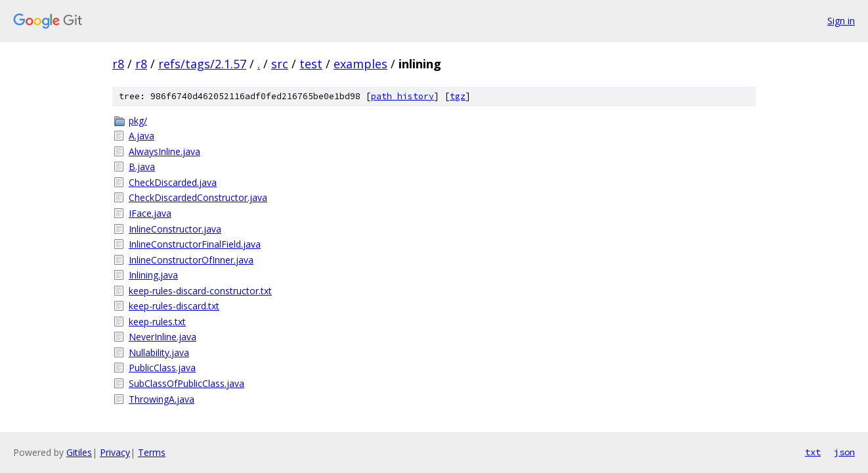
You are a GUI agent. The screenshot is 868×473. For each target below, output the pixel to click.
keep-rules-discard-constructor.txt (200, 291)
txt (813, 452)
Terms (152, 452)
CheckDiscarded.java (173, 182)
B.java (142, 167)
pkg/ (138, 121)
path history (402, 96)
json (844, 452)
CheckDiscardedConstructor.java (198, 197)
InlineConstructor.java (175, 229)
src (280, 64)
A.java (141, 136)
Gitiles (79, 452)
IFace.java (150, 213)
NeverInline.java (163, 337)
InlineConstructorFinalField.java (195, 244)
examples (360, 64)
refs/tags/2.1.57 (202, 64)
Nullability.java (159, 352)
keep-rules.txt (157, 322)
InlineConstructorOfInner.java (191, 260)
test (311, 64)
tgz (458, 96)
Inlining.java (153, 275)
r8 (118, 64)
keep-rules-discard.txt (174, 306)
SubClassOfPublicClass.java (186, 383)
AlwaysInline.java (164, 151)
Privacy (115, 452)
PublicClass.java (162, 368)
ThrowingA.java (162, 399)
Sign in (841, 21)
